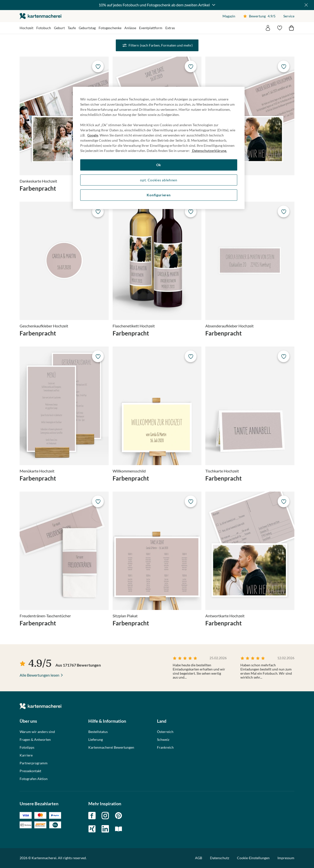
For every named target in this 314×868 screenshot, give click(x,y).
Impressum (286, 858)
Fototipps (27, 747)
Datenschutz (220, 858)
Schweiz (163, 740)
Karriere (26, 755)
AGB (199, 858)
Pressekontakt (30, 771)
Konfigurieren (159, 195)
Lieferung (96, 740)
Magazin (229, 16)
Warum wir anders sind (37, 732)
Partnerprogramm (34, 763)
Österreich (165, 732)
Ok (159, 165)
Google (93, 135)
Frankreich (165, 747)
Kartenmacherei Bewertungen (111, 747)
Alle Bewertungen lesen (39, 675)
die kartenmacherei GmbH (40, 16)
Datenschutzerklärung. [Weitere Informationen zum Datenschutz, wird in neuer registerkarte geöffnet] (209, 151)
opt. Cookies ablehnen (159, 180)
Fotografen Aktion (34, 779)
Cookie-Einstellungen (253, 858)
